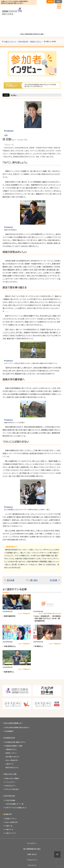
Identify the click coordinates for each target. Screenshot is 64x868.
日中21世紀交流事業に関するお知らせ (17, 730)
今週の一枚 (9, 828)
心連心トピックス (11, 836)
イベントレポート (10, 785)
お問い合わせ (32, 857)
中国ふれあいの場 (10, 777)
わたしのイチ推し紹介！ (13, 792)
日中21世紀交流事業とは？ (13, 726)
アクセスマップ (32, 863)
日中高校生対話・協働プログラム (15, 745)
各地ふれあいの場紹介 (12, 781)
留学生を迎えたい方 (12, 770)
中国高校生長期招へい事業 (14, 748)
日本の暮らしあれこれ (12, 759)
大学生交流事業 (10, 803)
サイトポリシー (32, 846)
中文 (58, 2)
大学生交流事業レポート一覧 (14, 807)
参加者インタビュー (11, 756)
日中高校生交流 (9, 740)
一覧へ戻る (34, 582)
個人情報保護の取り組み (32, 851)
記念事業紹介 (10, 734)
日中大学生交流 (9, 799)
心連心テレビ (10, 766)
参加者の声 (8, 817)
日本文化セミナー (11, 788)
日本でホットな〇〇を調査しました (16, 810)
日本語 (50, 2)
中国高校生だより (11, 752)
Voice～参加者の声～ (12, 763)
